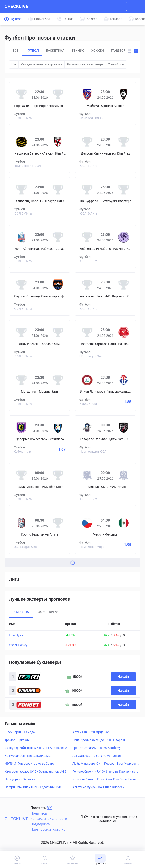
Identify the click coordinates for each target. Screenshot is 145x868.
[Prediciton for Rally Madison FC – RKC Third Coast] (40, 485)
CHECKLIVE (16, 6)
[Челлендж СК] (87, 475)
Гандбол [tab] (118, 51)
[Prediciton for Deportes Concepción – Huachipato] (40, 437)
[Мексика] (124, 523)
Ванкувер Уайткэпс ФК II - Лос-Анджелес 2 (36, 748)
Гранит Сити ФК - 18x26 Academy (97, 748)
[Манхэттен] (21, 380)
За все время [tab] (49, 612)
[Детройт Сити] (87, 142)
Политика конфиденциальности (49, 816)
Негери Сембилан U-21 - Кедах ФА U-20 (33, 787)
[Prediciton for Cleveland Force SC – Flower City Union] (40, 199)
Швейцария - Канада (20, 732)
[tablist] (67, 51)
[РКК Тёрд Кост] (58, 475)
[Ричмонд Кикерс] (124, 332)
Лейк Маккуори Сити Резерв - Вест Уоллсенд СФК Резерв (105, 764)
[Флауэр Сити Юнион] (58, 190)
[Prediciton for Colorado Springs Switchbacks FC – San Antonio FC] (105, 437)
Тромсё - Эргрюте (17, 740)
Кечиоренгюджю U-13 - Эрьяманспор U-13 (35, 771)
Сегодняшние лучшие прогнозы (42, 64)
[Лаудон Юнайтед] (58, 142)
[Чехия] (87, 523)
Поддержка (40, 824)
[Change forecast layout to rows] (130, 51)
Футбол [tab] (32, 51)
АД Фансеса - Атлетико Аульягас (97, 756)
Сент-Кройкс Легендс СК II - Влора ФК (100, 740)
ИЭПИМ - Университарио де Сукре (29, 764)
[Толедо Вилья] (58, 332)
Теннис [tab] (78, 51)
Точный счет (116, 64)
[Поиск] (45, 860)
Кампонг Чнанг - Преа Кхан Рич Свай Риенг (104, 779)
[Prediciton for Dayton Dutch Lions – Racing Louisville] (105, 246)
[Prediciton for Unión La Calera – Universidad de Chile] (105, 389)
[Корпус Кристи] (21, 523)
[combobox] (133, 6)
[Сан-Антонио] (124, 428)
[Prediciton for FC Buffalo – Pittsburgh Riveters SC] (105, 199)
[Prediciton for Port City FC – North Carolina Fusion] (40, 104)
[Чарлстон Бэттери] (21, 142)
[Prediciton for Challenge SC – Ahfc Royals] (105, 485)
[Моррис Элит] (58, 380)
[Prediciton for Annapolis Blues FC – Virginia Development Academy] (105, 294)
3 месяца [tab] (21, 612)
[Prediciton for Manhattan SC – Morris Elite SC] (40, 389)
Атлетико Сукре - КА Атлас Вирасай (99, 787)
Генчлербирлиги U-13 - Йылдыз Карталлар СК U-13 (105, 772)
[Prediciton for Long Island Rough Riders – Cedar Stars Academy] (40, 246)
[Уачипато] (58, 428)
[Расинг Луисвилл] (124, 237)
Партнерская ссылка (48, 829)
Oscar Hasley (18, 645)
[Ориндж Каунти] (124, 94)
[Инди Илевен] (21, 332)
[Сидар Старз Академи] (58, 237)
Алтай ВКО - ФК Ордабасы (92, 732)
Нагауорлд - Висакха (20, 779)
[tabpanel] (72, 634)
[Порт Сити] (21, 94)
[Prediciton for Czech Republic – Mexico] (105, 532)
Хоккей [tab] (98, 51)
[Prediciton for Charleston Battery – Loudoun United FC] (40, 151)
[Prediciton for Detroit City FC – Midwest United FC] (105, 151)
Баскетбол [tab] (55, 51)
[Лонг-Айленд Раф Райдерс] (21, 237)
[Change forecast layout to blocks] (136, 51)
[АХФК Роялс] (124, 475)
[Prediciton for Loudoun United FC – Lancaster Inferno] (40, 294)
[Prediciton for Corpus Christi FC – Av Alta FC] (40, 532)
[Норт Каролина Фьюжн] (58, 94)
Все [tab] (16, 51)
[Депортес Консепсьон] (21, 428)
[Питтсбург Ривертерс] (124, 190)
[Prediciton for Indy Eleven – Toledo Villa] (40, 342)
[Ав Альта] (58, 523)
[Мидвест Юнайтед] (124, 142)
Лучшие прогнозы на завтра (85, 64)
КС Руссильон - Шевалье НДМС (28, 756)
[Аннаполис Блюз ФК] (87, 285)
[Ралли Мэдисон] (21, 475)
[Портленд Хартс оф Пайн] (87, 332)
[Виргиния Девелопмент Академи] (124, 285)
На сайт (123, 677)
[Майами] (87, 94)
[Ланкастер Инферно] (58, 285)
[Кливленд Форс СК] (21, 190)
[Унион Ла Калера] (87, 380)
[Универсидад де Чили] (124, 380)
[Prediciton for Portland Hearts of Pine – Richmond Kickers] (105, 342)
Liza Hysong (18, 635)
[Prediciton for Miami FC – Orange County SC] (105, 104)
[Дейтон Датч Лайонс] (87, 237)
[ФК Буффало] (87, 190)
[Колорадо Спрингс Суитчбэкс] (87, 428)
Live (14, 64)
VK (49, 808)
